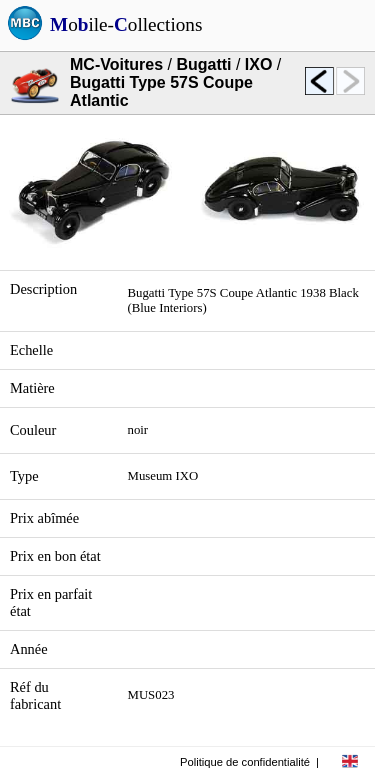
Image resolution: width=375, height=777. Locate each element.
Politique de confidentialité (245, 762)
